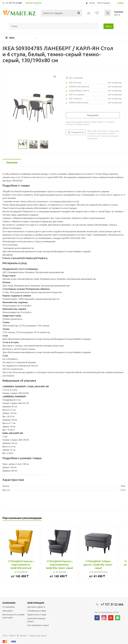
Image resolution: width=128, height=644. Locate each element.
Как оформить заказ (38, 625)
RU (122, 3)
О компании (8, 607)
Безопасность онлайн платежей (13, 616)
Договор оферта (36, 607)
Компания (9, 603)
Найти (108, 26)
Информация (36, 603)
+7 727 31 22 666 (14, 3)
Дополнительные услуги (36, 620)
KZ (119, 3)
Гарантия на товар (37, 614)
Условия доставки (37, 611)
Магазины (8, 611)
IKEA (12, 38)
